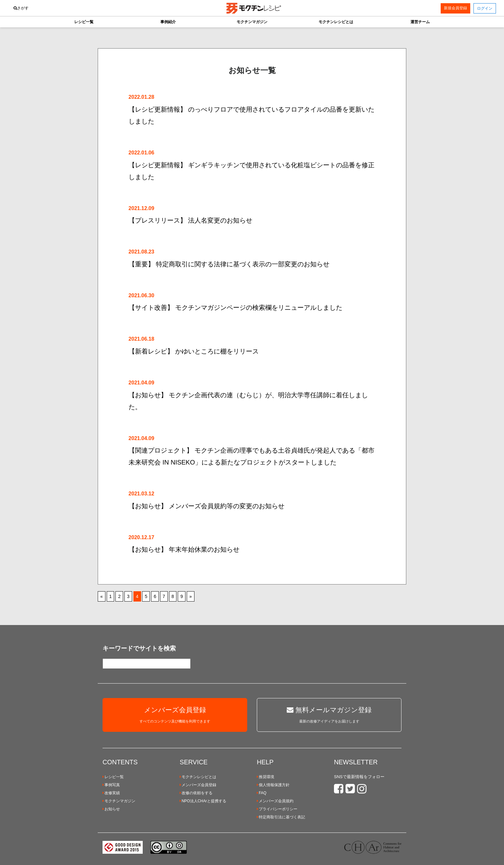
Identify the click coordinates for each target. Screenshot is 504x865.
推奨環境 (265, 777)
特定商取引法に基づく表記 (281, 817)
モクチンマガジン (119, 801)
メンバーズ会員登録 (198, 785)
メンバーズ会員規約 (275, 801)
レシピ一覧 (113, 777)
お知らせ (111, 809)
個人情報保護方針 (273, 785)
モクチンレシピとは (198, 777)
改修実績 (111, 793)
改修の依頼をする (196, 793)
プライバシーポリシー (277, 809)
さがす (21, 8)
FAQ (262, 793)
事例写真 (111, 785)
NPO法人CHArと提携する (203, 801)
